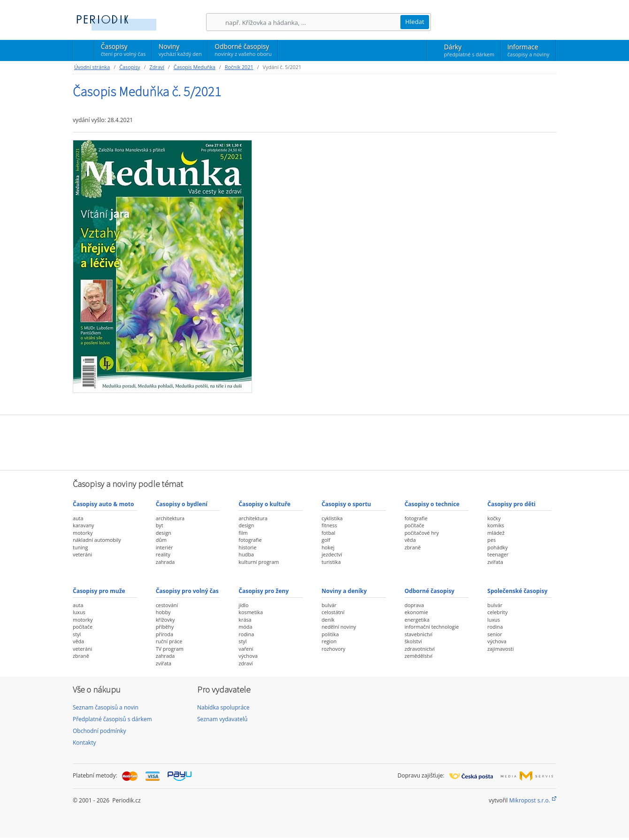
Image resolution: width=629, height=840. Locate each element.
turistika (331, 562)
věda (410, 540)
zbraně (413, 547)
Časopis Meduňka (195, 67)
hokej (328, 547)
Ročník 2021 (239, 67)
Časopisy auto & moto (103, 504)
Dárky (469, 50)
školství (413, 641)
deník (328, 620)
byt (160, 525)
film (243, 533)
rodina (246, 634)
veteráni (82, 554)
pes (491, 540)
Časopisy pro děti (511, 504)
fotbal (328, 533)
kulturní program (259, 562)
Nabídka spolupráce (223, 707)
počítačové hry (422, 533)
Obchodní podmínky (100, 731)
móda (245, 627)
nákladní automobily (97, 540)
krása (245, 620)
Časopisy (123, 51)
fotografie (250, 540)
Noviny (180, 50)
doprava (414, 605)
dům (161, 540)
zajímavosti (500, 649)
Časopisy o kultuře (265, 504)
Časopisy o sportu (346, 504)
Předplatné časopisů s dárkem (112, 719)
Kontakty (84, 743)
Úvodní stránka (92, 67)
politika (330, 634)
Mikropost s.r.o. (530, 800)
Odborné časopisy (243, 50)
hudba (246, 554)
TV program (170, 649)
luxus (79, 612)
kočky (494, 518)
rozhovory (334, 649)
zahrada (165, 562)
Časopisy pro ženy (264, 591)
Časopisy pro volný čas (187, 591)
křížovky (165, 620)
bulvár (329, 605)
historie (247, 547)
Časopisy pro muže (99, 591)
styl (77, 634)
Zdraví (157, 67)
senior (495, 634)
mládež (496, 533)
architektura (170, 518)
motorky (83, 533)
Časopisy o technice (432, 504)
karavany (84, 525)
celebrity (497, 612)
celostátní (333, 612)
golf (326, 540)
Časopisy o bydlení (182, 504)
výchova (248, 656)
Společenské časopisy (517, 591)
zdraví (245, 663)
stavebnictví (419, 634)
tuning (80, 547)
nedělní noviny (339, 627)
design (164, 533)
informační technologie (432, 627)
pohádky (497, 547)
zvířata (495, 562)
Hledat (415, 22)
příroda (165, 634)
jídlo (243, 605)
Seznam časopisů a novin (106, 707)
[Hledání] (313, 22)
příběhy (165, 627)
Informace (528, 50)
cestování (167, 605)
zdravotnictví (420, 649)
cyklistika (332, 518)
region (329, 641)
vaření (246, 649)
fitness (329, 525)
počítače (414, 525)
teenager (498, 554)
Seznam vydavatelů (222, 719)
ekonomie (416, 612)
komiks (496, 525)
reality (163, 554)
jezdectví (332, 554)
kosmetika (251, 612)
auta (78, 518)
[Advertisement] (314, 441)
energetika (417, 620)
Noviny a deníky (344, 591)
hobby (163, 612)
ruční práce (169, 641)
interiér (165, 547)
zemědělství (419, 656)
